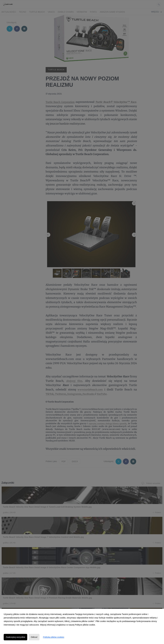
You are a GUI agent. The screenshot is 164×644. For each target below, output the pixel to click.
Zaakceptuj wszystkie (15, 637)
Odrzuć (34, 637)
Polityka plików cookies (54, 637)
